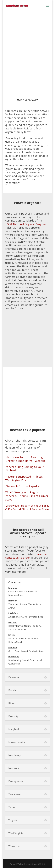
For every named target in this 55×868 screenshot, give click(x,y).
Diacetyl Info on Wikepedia (22, 486)
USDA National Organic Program (26, 224)
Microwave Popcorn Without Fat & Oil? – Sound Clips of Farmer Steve (27, 507)
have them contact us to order (27, 556)
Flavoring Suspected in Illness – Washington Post (25, 478)
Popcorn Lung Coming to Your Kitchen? (24, 469)
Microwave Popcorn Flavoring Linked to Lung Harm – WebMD (25, 459)
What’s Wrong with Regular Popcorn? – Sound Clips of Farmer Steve (27, 496)
